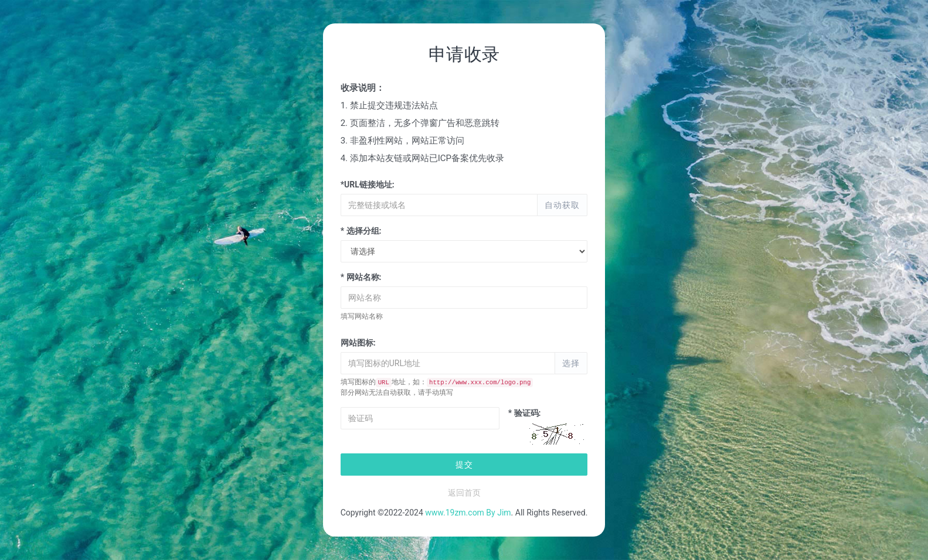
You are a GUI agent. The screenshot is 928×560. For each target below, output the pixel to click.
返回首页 (464, 493)
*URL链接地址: (368, 185)
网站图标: (358, 343)
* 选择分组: (361, 231)
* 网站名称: (361, 277)
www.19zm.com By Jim (468, 513)
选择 (571, 363)
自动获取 (562, 205)
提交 (464, 465)
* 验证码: (525, 413)
